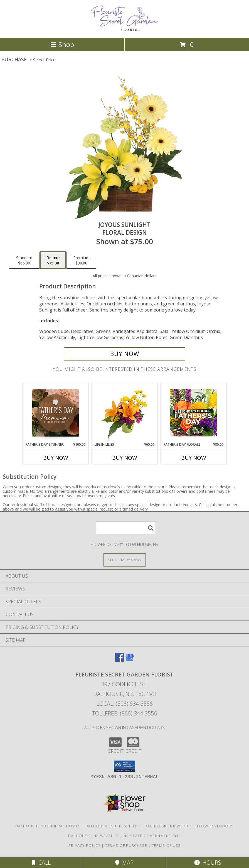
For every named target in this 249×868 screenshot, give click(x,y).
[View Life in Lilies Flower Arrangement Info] (124, 413)
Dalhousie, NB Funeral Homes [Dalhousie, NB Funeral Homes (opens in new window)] (48, 826)
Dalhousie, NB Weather (93, 836)
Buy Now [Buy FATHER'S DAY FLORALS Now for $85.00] (194, 458)
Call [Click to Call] (41, 863)
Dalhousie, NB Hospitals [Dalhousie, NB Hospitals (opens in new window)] (113, 826)
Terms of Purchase (126, 845)
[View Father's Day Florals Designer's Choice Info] (193, 413)
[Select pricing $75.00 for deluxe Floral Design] (53, 260)
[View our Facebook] (120, 660)
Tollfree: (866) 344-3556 (124, 713)
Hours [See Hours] (208, 863)
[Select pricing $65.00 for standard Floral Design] (24, 260)
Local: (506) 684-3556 (125, 704)
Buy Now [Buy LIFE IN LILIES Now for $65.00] (125, 458)
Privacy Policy (84, 845)
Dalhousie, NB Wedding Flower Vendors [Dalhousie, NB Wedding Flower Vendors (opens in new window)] (189, 826)
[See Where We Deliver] (125, 560)
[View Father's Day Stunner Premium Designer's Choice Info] (56, 413)
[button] (124, 766)
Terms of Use (166, 845)
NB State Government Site (152, 836)
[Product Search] (126, 528)
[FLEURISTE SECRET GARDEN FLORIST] (125, 30)
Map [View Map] (124, 863)
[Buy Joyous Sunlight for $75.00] (125, 354)
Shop (62, 44)
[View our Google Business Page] (130, 660)
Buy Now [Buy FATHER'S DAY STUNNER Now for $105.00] (56, 458)
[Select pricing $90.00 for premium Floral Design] (81, 260)
